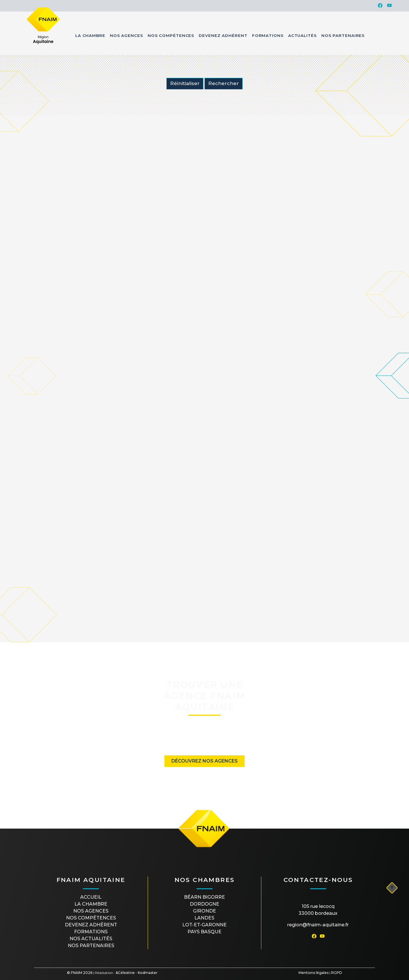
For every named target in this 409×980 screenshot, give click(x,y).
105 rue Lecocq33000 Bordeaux (318, 910)
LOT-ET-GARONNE (204, 925)
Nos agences (91, 911)
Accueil (91, 897)
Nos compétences (91, 918)
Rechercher (224, 83)
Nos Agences (126, 35)
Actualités (302, 35)
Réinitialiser (185, 83)
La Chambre (90, 35)
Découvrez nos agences (204, 761)
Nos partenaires (91, 946)
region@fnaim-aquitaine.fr (318, 925)
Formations (268, 35)
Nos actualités (91, 939)
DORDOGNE (204, 904)
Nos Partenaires (343, 35)
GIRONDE (204, 911)
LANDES (204, 918)
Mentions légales (314, 973)
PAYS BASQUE (204, 932)
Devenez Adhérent (223, 35)
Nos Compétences (171, 35)
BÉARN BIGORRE (204, 897)
